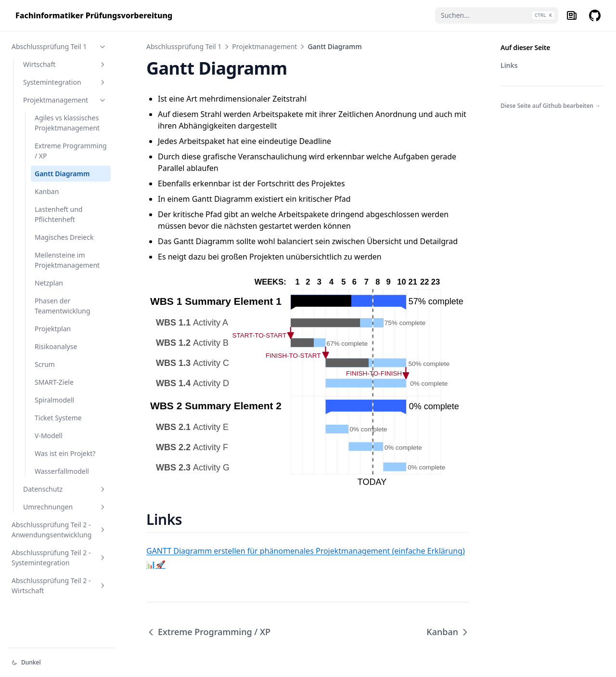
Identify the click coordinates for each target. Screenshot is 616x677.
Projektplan (53, 329)
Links (509, 65)
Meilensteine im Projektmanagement (67, 260)
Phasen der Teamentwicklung (63, 306)
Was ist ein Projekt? (65, 453)
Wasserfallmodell (62, 471)
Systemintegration (65, 82)
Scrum (45, 364)
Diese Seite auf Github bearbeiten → (551, 106)
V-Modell (49, 436)
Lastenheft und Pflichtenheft (58, 214)
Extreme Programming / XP (71, 151)
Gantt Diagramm (62, 174)
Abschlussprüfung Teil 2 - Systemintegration (59, 558)
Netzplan (49, 283)
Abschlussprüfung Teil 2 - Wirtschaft (59, 586)
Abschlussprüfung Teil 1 (59, 46)
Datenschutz (65, 489)
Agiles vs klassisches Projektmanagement (67, 123)
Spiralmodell (54, 400)
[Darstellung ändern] (62, 663)
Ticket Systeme (58, 418)
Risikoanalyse (56, 346)
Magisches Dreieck (64, 237)
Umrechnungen (65, 507)
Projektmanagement (65, 100)
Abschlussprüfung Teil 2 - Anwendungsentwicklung (59, 530)
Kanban (47, 191)
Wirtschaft (65, 64)
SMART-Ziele (54, 382)
